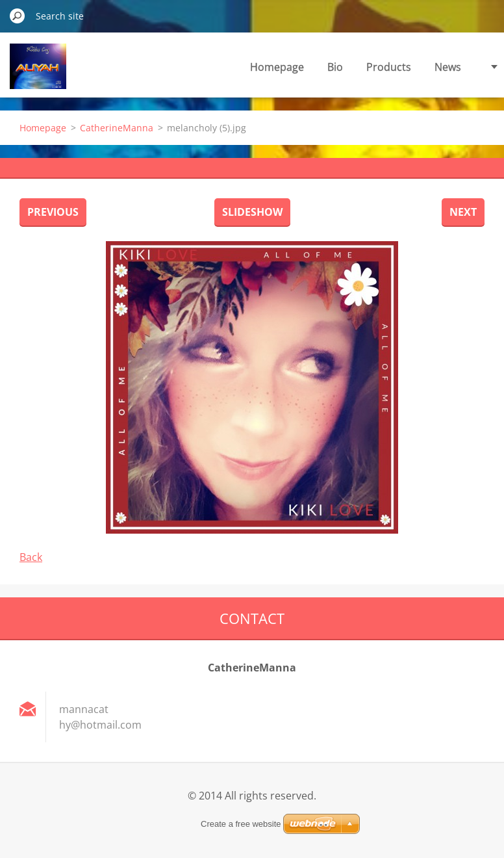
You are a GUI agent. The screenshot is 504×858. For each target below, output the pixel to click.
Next (463, 212)
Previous (53, 212)
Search (18, 16)
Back (31, 557)
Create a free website (241, 824)
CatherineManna (117, 128)
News (448, 67)
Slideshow (252, 212)
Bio (335, 67)
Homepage (277, 67)
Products (389, 67)
